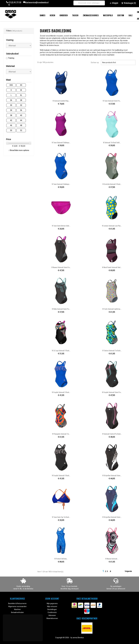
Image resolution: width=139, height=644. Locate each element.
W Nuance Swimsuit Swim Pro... (61, 267)
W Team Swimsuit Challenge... (61, 142)
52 (21, 130)
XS (21, 85)
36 (21, 110)
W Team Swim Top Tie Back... (61, 517)
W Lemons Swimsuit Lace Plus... (112, 226)
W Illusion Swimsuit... (112, 559)
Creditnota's (52, 612)
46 (11, 125)
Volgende (130, 571)
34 (11, 110)
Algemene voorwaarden (17, 606)
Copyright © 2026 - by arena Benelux (69, 638)
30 (11, 105)
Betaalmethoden (17, 612)
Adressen (52, 615)
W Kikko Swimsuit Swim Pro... (61, 309)
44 (21, 120)
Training (11, 58)
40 (21, 115)
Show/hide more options (19, 150)
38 (11, 115)
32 (21, 105)
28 (21, 100)
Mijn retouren (52, 606)
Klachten (17, 609)
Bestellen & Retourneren (17, 603)
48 (21, 125)
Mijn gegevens (52, 603)
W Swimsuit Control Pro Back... (112, 434)
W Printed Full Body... (61, 559)
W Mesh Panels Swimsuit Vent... (112, 267)
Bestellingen (52, 609)
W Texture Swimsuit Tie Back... (112, 350)
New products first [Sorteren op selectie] (118, 62)
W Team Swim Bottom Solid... (61, 226)
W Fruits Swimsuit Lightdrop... (112, 309)
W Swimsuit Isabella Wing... (61, 101)
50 (11, 130)
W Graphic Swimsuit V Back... (61, 392)
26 (11, 100)
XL (21, 95)
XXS (11, 85)
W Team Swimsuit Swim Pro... (112, 101)
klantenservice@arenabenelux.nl (37, 3)
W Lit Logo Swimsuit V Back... (61, 350)
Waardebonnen (52, 618)
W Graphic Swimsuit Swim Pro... (112, 392)
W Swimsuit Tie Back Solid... (112, 142)
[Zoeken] (89, 3)
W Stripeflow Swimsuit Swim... (112, 475)
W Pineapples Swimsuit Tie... (61, 434)
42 (11, 120)
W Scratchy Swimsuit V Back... (112, 184)
